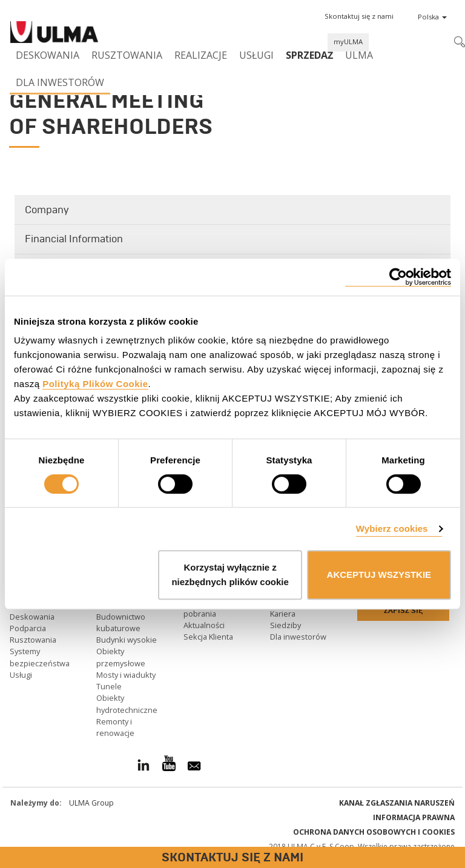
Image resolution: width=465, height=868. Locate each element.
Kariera (283, 614)
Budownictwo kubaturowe (121, 622)
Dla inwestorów (60, 82)
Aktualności (204, 625)
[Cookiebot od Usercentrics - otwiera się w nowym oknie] (398, 277)
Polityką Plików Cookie (95, 384)
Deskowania (48, 55)
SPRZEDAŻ (309, 55)
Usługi (256, 55)
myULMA (348, 41)
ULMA (359, 55)
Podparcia (28, 628)
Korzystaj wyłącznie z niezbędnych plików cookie (230, 575)
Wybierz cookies (392, 528)
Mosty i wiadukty (126, 675)
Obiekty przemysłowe (121, 657)
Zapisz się (403, 611)
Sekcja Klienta (208, 637)
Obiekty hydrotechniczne (127, 704)
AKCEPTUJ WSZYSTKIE (379, 575)
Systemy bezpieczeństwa (40, 657)
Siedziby (285, 625)
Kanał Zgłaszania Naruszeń (397, 803)
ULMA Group (91, 803)
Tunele (109, 686)
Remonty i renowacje (115, 727)
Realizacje (201, 55)
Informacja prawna (414, 817)
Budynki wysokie (127, 640)
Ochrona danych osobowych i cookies (374, 832)
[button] (359, 16)
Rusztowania (127, 55)
